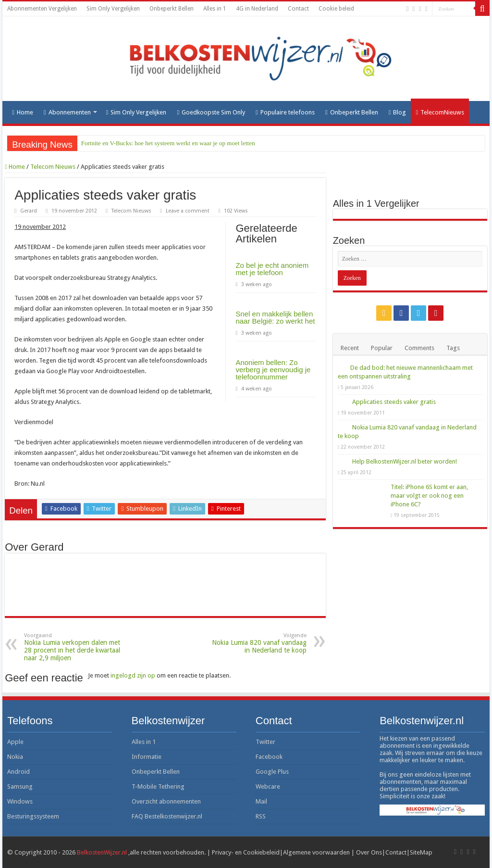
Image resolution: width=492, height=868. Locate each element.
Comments (419, 348)
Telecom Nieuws (53, 167)
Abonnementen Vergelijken (42, 9)
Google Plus (272, 772)
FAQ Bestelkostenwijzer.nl (167, 816)
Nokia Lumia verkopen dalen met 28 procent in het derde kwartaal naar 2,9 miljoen (73, 647)
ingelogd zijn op (133, 675)
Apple (15, 742)
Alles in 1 (215, 9)
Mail (261, 801)
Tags (453, 348)
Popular (382, 348)
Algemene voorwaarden (316, 852)
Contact (298, 9)
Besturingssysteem (33, 816)
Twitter (265, 742)
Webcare (268, 786)
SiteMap (421, 852)
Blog (398, 112)
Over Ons (369, 852)
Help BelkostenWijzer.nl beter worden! (405, 461)
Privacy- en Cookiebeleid (246, 852)
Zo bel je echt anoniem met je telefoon (272, 269)
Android (18, 772)
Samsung (20, 786)
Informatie (147, 757)
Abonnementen (67, 112)
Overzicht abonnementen (166, 801)
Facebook (269, 757)
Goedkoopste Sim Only (211, 112)
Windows (20, 801)
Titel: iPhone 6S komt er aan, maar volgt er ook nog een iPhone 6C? (429, 496)
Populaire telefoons (285, 112)
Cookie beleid (336, 9)
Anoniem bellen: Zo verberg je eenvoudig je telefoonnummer (273, 370)
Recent (350, 348)
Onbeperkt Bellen (172, 9)
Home (23, 112)
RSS (261, 816)
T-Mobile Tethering (158, 786)
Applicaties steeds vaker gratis (394, 402)
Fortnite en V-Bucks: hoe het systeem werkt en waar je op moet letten (168, 143)
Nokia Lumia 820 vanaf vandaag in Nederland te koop (257, 643)
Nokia (15, 757)
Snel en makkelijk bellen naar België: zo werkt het (275, 317)
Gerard (29, 211)
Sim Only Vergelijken (113, 9)
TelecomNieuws (440, 112)
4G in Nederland (257, 9)
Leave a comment (188, 211)
